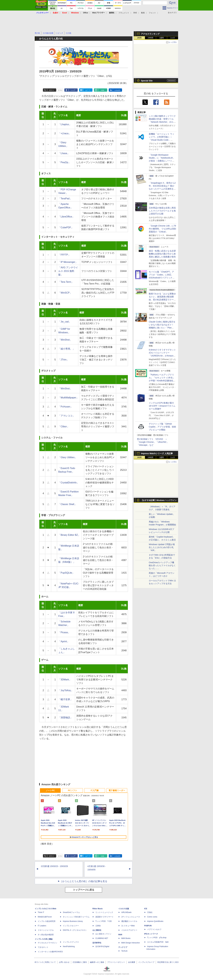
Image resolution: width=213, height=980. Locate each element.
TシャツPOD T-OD (104, 921)
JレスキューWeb (128, 926)
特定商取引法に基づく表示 (168, 962)
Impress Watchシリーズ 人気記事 (157, 453)
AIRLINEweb (126, 912)
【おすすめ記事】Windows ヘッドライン (159, 500)
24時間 (150, 38)
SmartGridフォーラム (71, 912)
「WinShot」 (65, 340)
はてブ (88, 90)
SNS (135, 13)
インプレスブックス (71, 942)
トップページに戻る (84, 890)
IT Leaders (42, 926)
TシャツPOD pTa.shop (157, 938)
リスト (60, 90)
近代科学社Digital (102, 946)
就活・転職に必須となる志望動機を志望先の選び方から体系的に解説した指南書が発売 (162, 254)
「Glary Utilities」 (68, 457)
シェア (73, 90)
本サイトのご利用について (45, 962)
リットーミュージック (104, 912)
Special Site (147, 81)
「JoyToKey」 (66, 690)
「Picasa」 (64, 632)
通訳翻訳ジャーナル (129, 921)
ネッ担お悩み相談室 (46, 935)
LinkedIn (117, 90)
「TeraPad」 (65, 199)
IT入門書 (95, 790)
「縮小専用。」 (67, 349)
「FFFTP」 (64, 255)
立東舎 (98, 926)
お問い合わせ (64, 962)
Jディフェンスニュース (131, 917)
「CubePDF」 (66, 227)
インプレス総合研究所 (47, 921)
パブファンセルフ (154, 929)
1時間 (139, 38)
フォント (152, 13)
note (103, 90)
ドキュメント (124, 13)
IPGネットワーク (151, 934)
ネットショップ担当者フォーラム (76, 917)
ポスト (52, 90)
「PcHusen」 (65, 407)
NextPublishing (69, 946)
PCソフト (72, 790)
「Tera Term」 (66, 282)
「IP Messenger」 (68, 262)
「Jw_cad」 (65, 322)
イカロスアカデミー (129, 930)
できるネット (43, 947)
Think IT (41, 912)
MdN (120, 935)
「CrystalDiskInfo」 (69, 483)
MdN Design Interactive (131, 943)
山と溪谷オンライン (103, 934)
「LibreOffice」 (66, 217)
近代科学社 (97, 943)
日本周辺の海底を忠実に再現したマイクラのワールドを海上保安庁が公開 (162, 211)
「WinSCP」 (65, 293)
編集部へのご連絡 (97, 962)
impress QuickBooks (155, 921)
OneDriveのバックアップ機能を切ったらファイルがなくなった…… (162, 565)
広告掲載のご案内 (80, 962)
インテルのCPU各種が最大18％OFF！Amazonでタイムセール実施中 (162, 406)
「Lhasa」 (64, 153)
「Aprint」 (64, 641)
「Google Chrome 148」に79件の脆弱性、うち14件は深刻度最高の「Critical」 (162, 229)
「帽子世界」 (65, 699)
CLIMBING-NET (102, 938)
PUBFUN (148, 926)
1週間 (162, 38)
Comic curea (152, 917)
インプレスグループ (146, 962)
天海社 (150, 912)
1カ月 (173, 38)
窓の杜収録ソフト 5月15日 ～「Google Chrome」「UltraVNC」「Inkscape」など (153, 442)
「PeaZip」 (64, 162)
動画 (143, 13)
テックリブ (123, 947)
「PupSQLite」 (66, 573)
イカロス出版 (124, 909)
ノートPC (50, 790)
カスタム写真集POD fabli (158, 942)
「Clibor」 (64, 427)
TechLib (124, 951)
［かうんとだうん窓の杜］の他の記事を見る (84, 881)
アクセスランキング (150, 34)
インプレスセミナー (71, 926)
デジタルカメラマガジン (47, 943)
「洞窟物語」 (65, 718)
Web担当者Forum (45, 917)
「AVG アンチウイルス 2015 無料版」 (68, 271)
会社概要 (132, 962)
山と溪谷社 (97, 930)
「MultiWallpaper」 (68, 398)
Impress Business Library (73, 921)
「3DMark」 (65, 680)
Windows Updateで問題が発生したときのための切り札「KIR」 (162, 547)
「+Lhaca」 (65, 133)
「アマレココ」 (67, 416)
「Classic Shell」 (67, 504)
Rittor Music (98, 909)
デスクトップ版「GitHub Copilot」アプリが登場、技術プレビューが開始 (162, 427)
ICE (146, 909)
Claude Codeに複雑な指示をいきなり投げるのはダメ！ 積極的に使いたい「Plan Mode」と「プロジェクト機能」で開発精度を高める (162, 328)
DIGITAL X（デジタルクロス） (75, 930)
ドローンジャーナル (46, 930)
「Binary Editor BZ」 (69, 535)
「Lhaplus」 (65, 124)
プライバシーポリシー (116, 962)
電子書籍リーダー (117, 790)
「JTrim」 (64, 360)
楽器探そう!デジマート (105, 917)
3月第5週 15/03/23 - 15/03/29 (54, 866)
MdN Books (126, 938)
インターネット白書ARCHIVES (50, 952)
